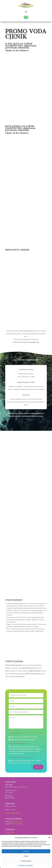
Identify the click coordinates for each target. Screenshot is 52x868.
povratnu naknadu (21, 342)
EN (26, 17)
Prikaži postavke (26, 861)
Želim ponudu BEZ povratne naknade (22, 740)
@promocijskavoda (17, 822)
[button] (49, 838)
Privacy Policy (22, 865)
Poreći (26, 856)
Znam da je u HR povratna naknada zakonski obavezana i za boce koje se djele (25, 762)
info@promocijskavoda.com (13, 813)
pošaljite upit (35, 342)
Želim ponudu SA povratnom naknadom (23, 737)
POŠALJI (38, 767)
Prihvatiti (26, 851)
